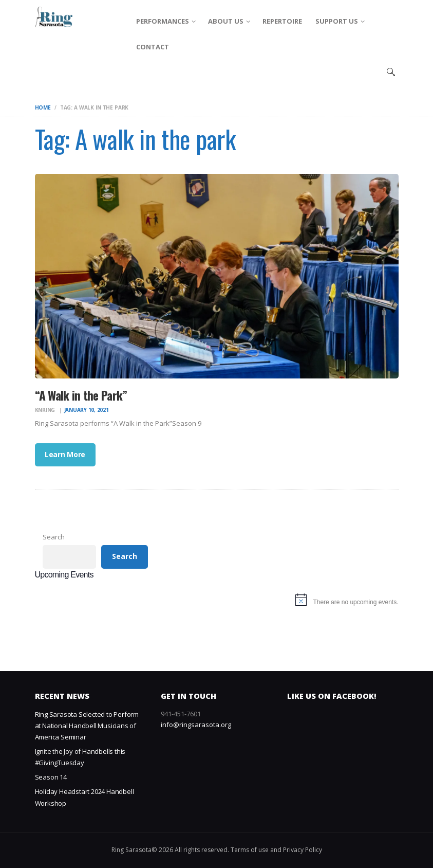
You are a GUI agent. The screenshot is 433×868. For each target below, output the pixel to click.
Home (43, 107)
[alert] (217, 602)
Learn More (65, 454)
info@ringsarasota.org (196, 725)
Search (54, 537)
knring (46, 410)
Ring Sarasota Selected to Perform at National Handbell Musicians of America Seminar (87, 726)
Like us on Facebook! (332, 696)
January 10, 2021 (87, 410)
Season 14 (51, 777)
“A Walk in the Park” (81, 395)
